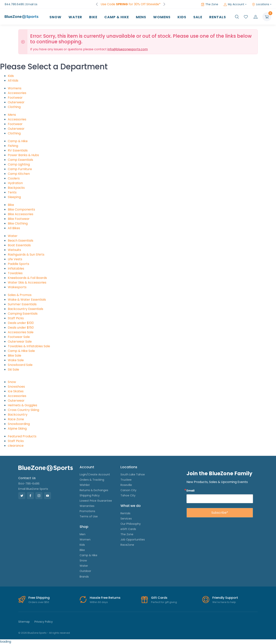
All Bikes (14, 228)
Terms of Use (89, 516)
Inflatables (16, 268)
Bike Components (21, 209)
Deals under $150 (21, 328)
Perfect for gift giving (164, 602)
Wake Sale (16, 360)
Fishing (13, 146)
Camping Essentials (23, 314)
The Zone (210, 4)
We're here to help (224, 602)
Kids (182, 17)
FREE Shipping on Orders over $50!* (131, 4)
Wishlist (85, 485)
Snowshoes (16, 387)
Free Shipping (39, 598)
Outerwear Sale (20, 342)
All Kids (13, 80)
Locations (261, 4)
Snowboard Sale (20, 365)
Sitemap (24, 622)
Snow (55, 17)
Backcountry (18, 415)
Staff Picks (16, 318)
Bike (93, 17)
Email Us (32, 4)
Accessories (17, 93)
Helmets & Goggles (22, 405)
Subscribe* (220, 513)
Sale (198, 17)
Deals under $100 (21, 323)
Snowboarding (19, 424)
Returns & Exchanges (94, 490)
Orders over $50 (39, 602)
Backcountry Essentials (25, 309)
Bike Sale (15, 356)
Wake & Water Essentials (27, 300)
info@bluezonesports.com (128, 49)
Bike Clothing (18, 223)
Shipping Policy (90, 495)
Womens (162, 17)
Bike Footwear (19, 219)
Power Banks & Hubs (23, 155)
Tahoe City (128, 495)
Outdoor (85, 571)
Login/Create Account (95, 474)
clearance (16, 446)
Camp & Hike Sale (21, 351)
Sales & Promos (20, 295)
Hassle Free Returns (105, 598)
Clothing (14, 107)
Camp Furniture (20, 169)
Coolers (14, 178)
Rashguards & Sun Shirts (26, 255)
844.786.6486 (14, 4)
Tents (12, 192)
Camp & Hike (117, 17)
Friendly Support (225, 598)
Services (126, 519)
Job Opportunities (133, 540)
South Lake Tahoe (133, 474)
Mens (141, 17)
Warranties (87, 506)
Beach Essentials (21, 241)
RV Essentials (18, 150)
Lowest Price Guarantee (96, 501)
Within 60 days (99, 602)
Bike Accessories (21, 214)
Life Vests (15, 259)
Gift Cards (159, 598)
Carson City (128, 490)
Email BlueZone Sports (33, 489)
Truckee (126, 480)
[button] (237, 17)
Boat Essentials (19, 245)
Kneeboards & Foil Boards (27, 278)
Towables (15, 273)
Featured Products (22, 436)
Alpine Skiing (17, 429)
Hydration (15, 183)
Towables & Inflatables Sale (29, 346)
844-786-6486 (29, 484)
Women (85, 540)
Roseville (126, 485)
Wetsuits (14, 250)
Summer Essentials (22, 304)
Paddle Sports (18, 264)
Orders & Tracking (92, 480)
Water (75, 17)
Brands (84, 577)
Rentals (218, 17)
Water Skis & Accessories (27, 282)
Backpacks (16, 188)
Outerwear (16, 102)
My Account (234, 4)
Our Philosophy (131, 524)
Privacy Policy (44, 622)
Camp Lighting (19, 164)
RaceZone (127, 545)
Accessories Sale (21, 332)
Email (190, 490)
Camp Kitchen (19, 174)
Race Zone (16, 419)
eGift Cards (128, 529)
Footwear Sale (19, 337)
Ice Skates (16, 391)
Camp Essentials (20, 160)
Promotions (87, 511)
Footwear (15, 98)
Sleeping (14, 197)
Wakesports (17, 287)
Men (83, 534)
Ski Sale (13, 369)
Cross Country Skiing (23, 410)
